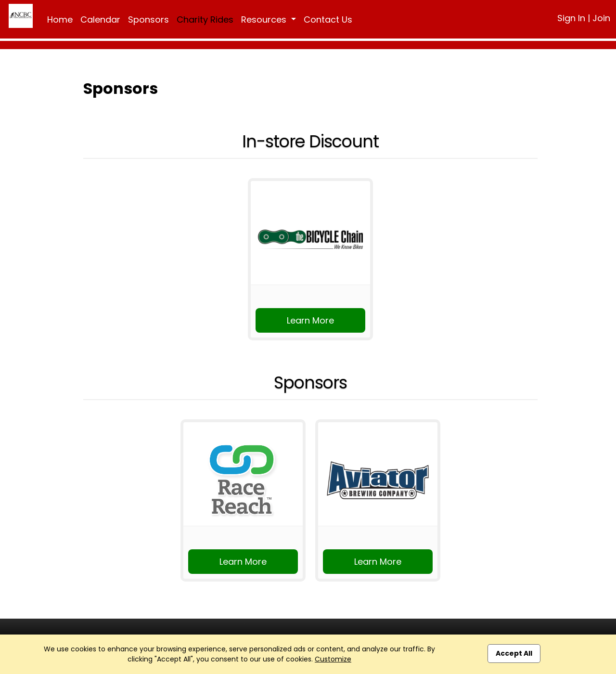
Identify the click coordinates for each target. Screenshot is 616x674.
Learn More (310, 320)
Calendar (100, 19)
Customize (333, 659)
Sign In (571, 18)
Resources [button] (265, 19)
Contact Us (328, 19)
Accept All (514, 653)
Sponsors (148, 19)
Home (60, 19)
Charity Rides (205, 19)
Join (601, 18)
